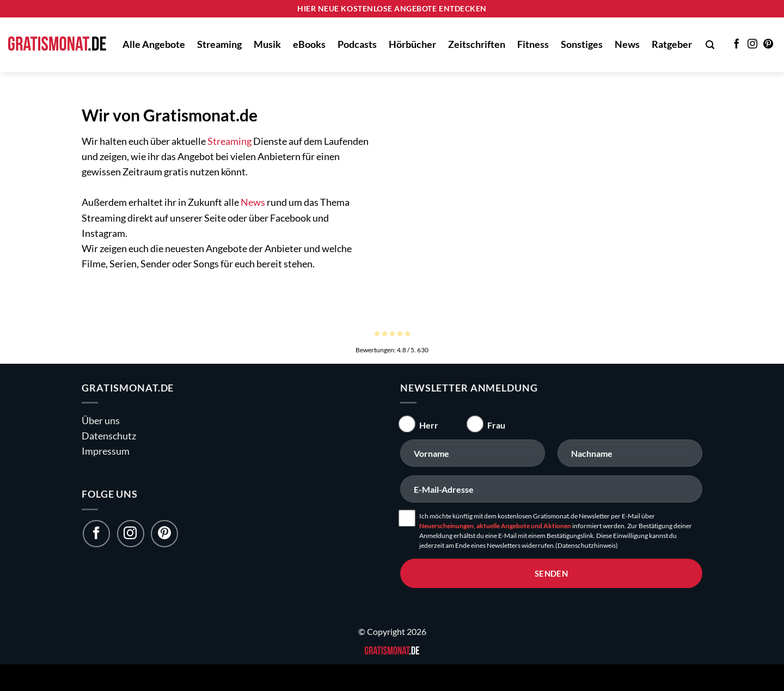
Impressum (106, 451)
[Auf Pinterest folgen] (768, 45)
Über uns (101, 421)
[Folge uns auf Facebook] (96, 534)
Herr (429, 425)
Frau (496, 425)
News (627, 44)
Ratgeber (672, 44)
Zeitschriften (477, 44)
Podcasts (357, 44)
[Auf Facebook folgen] (737, 45)
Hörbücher (412, 44)
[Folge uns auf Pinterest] (164, 534)
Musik (267, 44)
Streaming (219, 44)
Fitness (533, 44)
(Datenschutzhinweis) (587, 545)
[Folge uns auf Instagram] (131, 534)
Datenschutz (109, 436)
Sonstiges (582, 44)
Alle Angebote (154, 44)
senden (552, 573)
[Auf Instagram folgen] (752, 45)
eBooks (309, 44)
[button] (710, 45)
